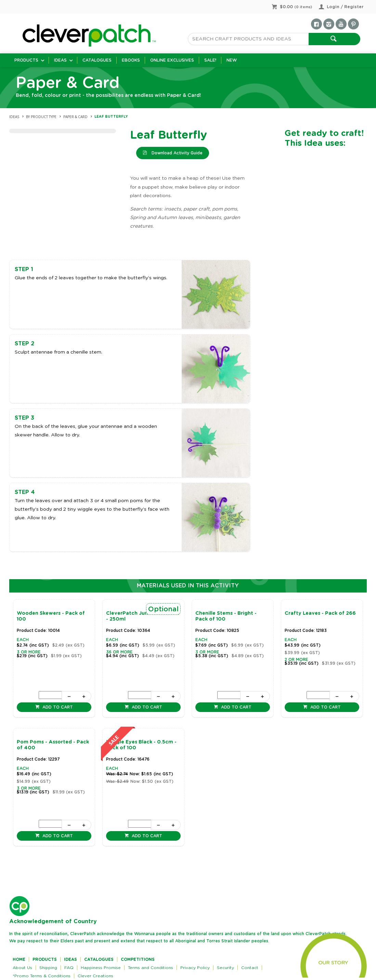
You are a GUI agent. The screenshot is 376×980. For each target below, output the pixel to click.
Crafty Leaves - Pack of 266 (320, 613)
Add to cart (57, 707)
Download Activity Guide (176, 153)
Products (26, 60)
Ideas (60, 60)
